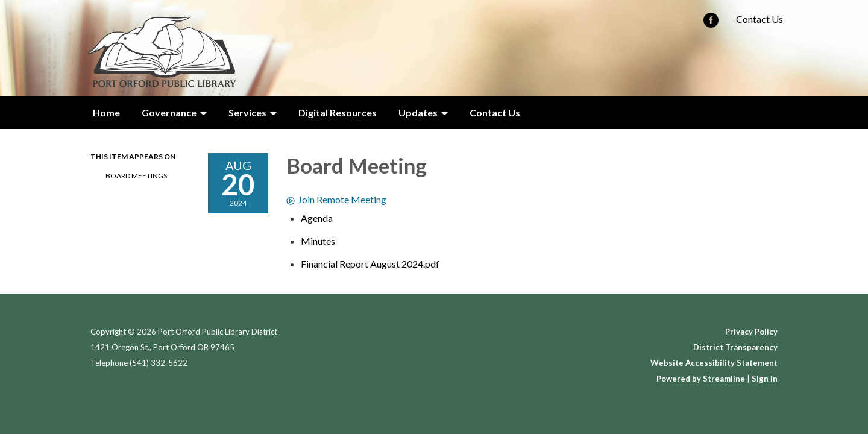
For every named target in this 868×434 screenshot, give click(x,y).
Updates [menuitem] (418, 112)
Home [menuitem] (106, 112)
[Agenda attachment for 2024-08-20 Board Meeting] (317, 218)
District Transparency (735, 347)
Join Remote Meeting (336, 199)
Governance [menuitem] (169, 112)
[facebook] (711, 24)
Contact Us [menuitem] (495, 112)
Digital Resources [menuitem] (338, 112)
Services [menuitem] (247, 112)
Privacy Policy (751, 332)
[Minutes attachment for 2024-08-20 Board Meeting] (318, 241)
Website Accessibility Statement (714, 363)
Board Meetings (136, 176)
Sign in (765, 379)
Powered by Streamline (701, 379)
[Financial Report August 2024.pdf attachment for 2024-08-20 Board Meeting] (370, 264)
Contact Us (759, 19)
